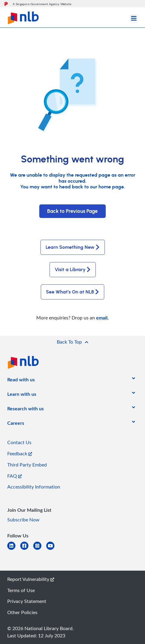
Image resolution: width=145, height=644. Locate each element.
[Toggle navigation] (134, 18)
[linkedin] (14, 549)
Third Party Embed (27, 465)
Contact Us (19, 442)
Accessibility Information (34, 487)
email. (102, 317)
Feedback (20, 453)
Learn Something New (73, 247)
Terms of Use (21, 590)
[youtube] (53, 549)
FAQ (14, 476)
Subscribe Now (23, 520)
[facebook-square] (27, 549)
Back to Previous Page (72, 211)
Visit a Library (73, 270)
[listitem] (21, 381)
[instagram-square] (40, 549)
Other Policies (22, 612)
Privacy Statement (27, 601)
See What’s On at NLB (72, 292)
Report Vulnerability (31, 579)
